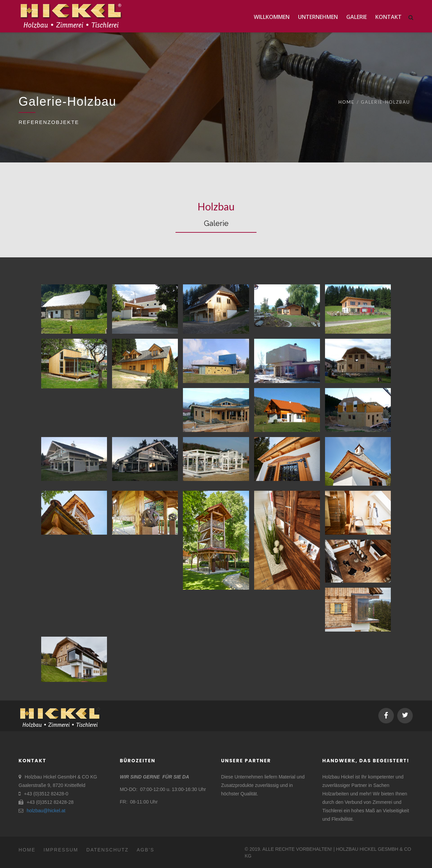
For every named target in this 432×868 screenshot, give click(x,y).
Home (346, 102)
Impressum (61, 850)
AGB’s (145, 850)
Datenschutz (107, 850)
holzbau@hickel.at (46, 811)
